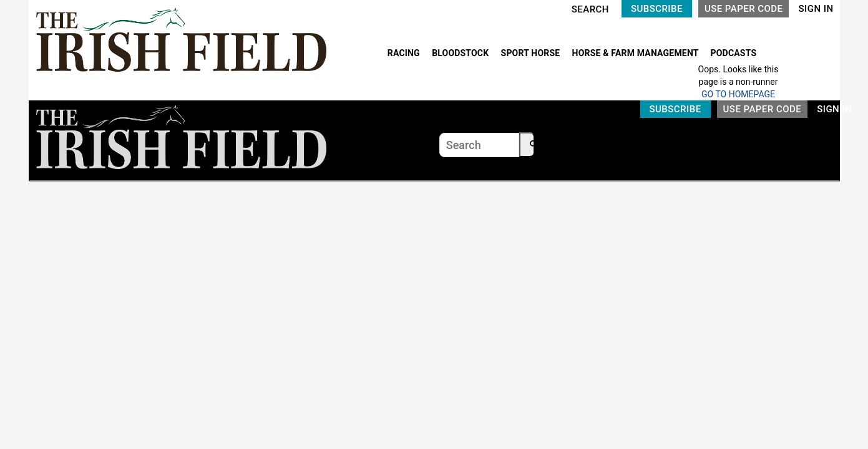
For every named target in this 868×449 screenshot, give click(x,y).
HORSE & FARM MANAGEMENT (636, 53)
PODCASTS (734, 53)
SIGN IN (816, 9)
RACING (405, 53)
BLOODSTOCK (461, 53)
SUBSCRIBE (657, 9)
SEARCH (590, 9)
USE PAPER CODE (744, 9)
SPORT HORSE (532, 53)
